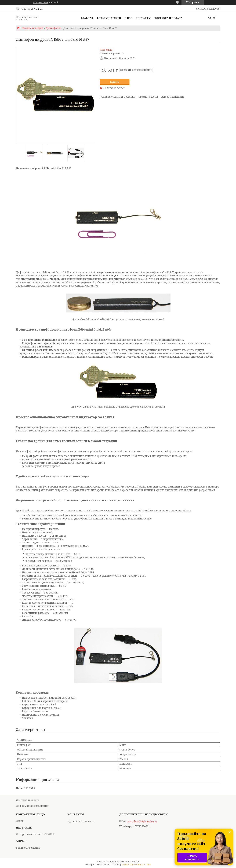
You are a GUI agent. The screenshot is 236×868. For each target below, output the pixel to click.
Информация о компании (32, 806)
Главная (87, 18)
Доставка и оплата (168, 18)
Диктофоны (53, 28)
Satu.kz (135, 861)
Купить (115, 82)
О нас (128, 18)
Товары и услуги (109, 18)
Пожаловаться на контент (136, 865)
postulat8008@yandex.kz (142, 821)
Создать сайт (41, 2)
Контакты (143, 18)
